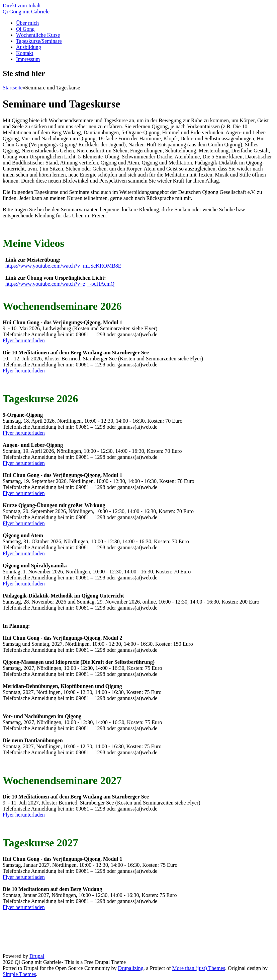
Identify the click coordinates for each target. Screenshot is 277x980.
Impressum (28, 59)
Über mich (27, 23)
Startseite (13, 88)
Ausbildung (29, 47)
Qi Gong (25, 29)
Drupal (37, 956)
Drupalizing (130, 968)
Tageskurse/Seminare (39, 41)
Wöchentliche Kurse (38, 35)
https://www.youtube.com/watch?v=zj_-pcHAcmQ (60, 284)
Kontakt (25, 53)
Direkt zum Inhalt (22, 6)
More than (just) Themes (199, 968)
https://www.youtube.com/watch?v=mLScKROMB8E (63, 266)
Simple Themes (19, 974)
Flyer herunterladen (24, 340)
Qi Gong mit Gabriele (26, 12)
